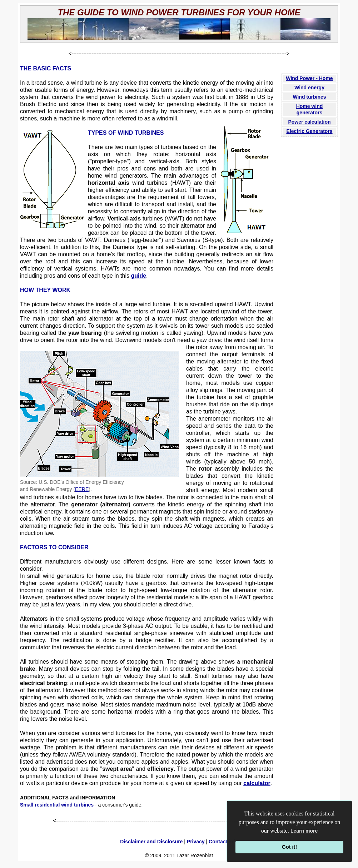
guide (138, 276)
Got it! (289, 847)
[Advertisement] (309, 259)
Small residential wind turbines (57, 805)
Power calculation (309, 122)
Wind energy (309, 88)
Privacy (196, 842)
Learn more (304, 831)
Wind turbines (309, 97)
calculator (257, 783)
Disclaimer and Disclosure (151, 842)
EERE (82, 489)
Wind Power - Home (309, 78)
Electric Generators (309, 131)
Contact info (223, 842)
